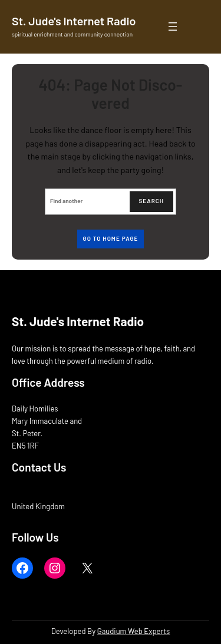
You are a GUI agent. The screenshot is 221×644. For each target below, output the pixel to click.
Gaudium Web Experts (134, 631)
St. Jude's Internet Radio (74, 21)
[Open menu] (173, 26)
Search (152, 201)
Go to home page (111, 238)
